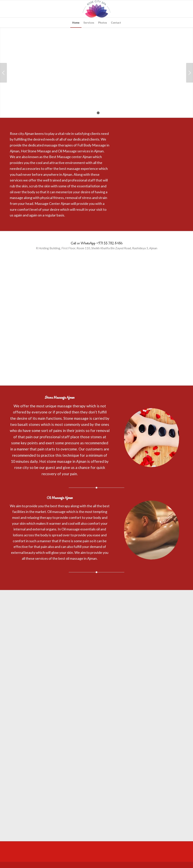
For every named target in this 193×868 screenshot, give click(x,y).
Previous (3, 73)
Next (190, 73)
